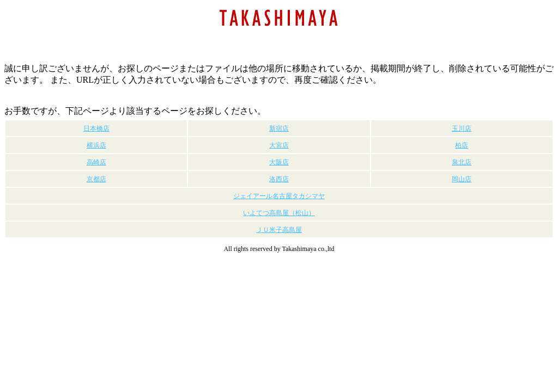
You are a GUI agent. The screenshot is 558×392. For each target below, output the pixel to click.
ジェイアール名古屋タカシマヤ (279, 196)
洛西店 (279, 179)
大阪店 (279, 162)
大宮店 (279, 145)
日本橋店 (96, 128)
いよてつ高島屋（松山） (279, 213)
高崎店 (96, 162)
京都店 (96, 179)
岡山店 (462, 179)
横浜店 (96, 145)
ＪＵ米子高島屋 (279, 230)
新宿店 (279, 128)
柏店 (462, 145)
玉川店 (462, 128)
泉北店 (462, 162)
